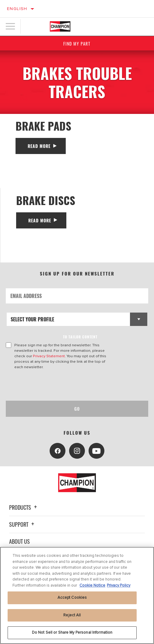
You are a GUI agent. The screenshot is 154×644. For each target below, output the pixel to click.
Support (23, 524)
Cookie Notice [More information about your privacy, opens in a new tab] (92, 585)
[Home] (60, 26)
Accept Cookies (72, 598)
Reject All (72, 615)
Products (24, 507)
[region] (77, 595)
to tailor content (80, 337)
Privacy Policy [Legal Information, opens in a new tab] (119, 585)
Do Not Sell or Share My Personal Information (72, 632)
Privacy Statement (49, 356)
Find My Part (77, 44)
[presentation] (57, 385)
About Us (19, 541)
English (17, 9)
